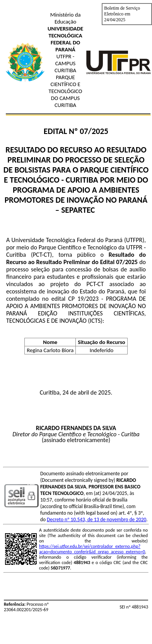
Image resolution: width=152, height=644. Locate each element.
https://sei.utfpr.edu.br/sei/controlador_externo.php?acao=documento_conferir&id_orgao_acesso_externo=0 (92, 549)
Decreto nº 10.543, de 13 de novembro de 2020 (96, 519)
